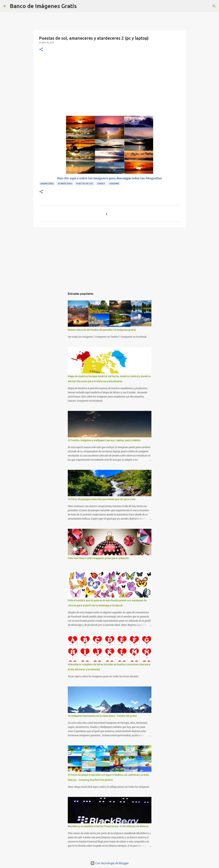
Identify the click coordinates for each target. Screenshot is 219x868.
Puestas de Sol (85, 184)
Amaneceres (47, 184)
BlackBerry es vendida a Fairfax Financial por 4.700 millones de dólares (108, 826)
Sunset (101, 184)
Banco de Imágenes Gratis (43, 6)
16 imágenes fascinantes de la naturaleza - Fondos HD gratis (102, 716)
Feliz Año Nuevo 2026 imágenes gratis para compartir (98, 558)
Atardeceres (65, 184)
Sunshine (114, 184)
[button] (41, 50)
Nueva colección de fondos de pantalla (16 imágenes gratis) (102, 330)
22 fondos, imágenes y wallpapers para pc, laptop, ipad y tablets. (104, 440)
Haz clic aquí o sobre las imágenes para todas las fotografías (109, 178)
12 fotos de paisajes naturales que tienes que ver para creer (102, 499)
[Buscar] (82, 6)
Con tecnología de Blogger (110, 863)
